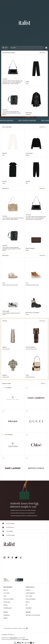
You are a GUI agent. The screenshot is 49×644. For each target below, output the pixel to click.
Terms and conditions (9, 599)
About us (6, 590)
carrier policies (25, 639)
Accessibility (29, 608)
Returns (28, 602)
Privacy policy (7, 602)
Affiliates (5, 618)
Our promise (6, 593)
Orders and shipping (30, 599)
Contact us (28, 590)
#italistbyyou (7, 615)
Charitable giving (8, 608)
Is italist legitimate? (30, 593)
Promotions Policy (14, 638)
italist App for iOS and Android (33, 615)
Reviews (6, 605)
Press (5, 596)
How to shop (29, 596)
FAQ (27, 605)
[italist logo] (24, 23)
